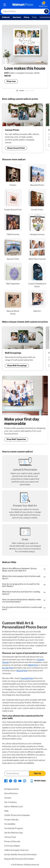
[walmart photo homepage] (23, 5)
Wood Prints (22, 671)
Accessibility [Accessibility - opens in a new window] (10, 824)
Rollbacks (6, 17)
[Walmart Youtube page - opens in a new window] (20, 781)
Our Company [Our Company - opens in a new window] (11, 802)
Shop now (11, 81)
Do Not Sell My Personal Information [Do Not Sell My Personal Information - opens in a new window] (20, 855)
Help (6, 811)
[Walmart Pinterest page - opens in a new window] (15, 781)
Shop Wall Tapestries (16, 439)
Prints (34, 17)
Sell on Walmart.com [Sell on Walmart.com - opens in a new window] (14, 807)
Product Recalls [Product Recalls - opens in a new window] (11, 820)
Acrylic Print (8, 668)
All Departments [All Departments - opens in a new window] (12, 789)
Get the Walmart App (14, 833)
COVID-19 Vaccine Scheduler (17, 815)
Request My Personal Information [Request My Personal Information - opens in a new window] (19, 859)
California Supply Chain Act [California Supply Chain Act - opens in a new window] (16, 850)
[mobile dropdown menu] (5, 5)
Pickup (27, 17)
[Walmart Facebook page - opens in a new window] (6, 781)
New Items (17, 17)
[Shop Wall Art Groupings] (23, 128)
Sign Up (37, 773)
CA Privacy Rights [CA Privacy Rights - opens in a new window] (12, 846)
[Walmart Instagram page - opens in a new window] (25, 781)
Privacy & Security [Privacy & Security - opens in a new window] (12, 841)
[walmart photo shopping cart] (43, 5)
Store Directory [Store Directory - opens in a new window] (11, 793)
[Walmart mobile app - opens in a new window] (38, 781)
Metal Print (33, 665)
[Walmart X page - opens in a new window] (11, 781)
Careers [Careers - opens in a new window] (8, 798)
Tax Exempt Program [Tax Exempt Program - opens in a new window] (14, 828)
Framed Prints (27, 678)
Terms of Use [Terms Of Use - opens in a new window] (10, 837)
